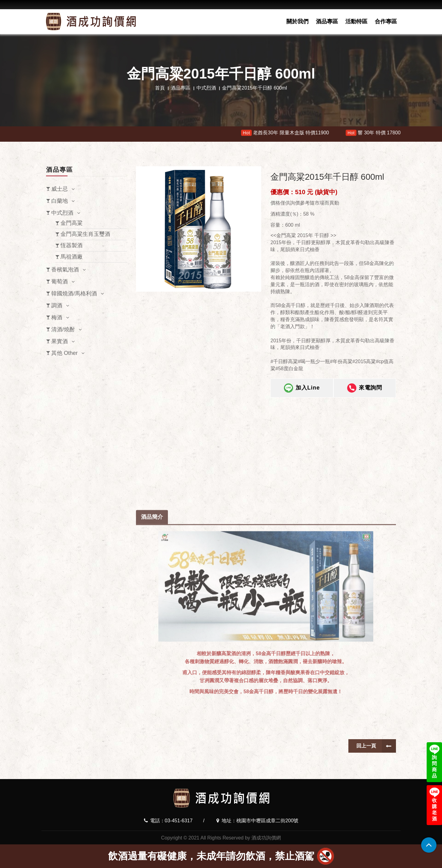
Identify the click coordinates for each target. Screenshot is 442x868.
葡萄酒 (60, 282)
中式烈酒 (206, 88)
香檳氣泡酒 (65, 270)
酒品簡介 (152, 661)
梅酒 (57, 317)
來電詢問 (365, 388)
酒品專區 (327, 21)
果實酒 (60, 341)
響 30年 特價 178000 (380, 133)
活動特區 (356, 21)
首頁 (160, 88)
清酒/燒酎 (63, 329)
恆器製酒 (72, 245)
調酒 (57, 305)
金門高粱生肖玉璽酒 (85, 234)
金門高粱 (72, 223)
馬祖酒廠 (72, 257)
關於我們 (297, 21)
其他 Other (64, 353)
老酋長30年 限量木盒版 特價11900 (291, 133)
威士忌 (60, 189)
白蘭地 (60, 201)
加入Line (302, 388)
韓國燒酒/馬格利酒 (74, 294)
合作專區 (386, 21)
